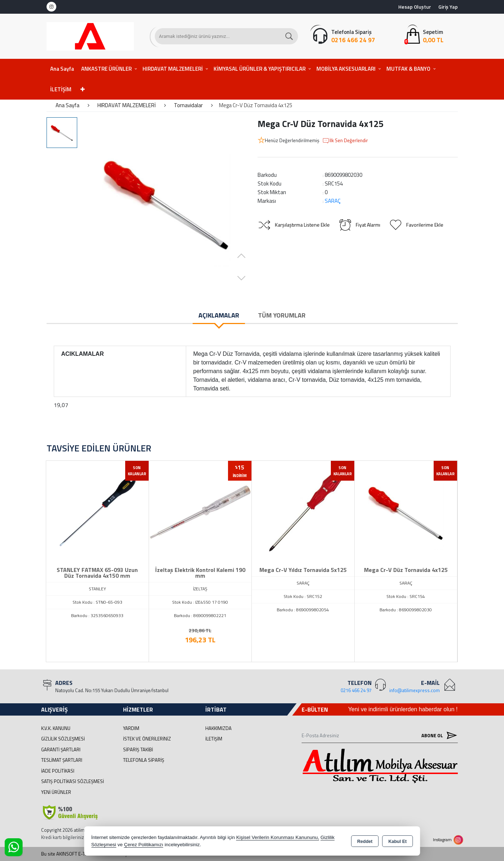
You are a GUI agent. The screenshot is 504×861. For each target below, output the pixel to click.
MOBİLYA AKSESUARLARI (346, 69)
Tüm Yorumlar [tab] (282, 315)
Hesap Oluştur (415, 7)
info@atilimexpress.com (415, 690)
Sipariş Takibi (138, 749)
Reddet (365, 842)
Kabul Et (397, 842)
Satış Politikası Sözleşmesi (73, 781)
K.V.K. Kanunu (56, 728)
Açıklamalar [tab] (219, 315)
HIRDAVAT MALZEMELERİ (173, 69)
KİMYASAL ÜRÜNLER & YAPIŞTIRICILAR (260, 69)
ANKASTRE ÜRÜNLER (106, 69)
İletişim (214, 739)
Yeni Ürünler (56, 792)
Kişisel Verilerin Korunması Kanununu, (278, 837)
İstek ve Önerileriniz (147, 739)
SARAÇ (333, 201)
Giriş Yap (448, 7)
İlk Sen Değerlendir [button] (345, 141)
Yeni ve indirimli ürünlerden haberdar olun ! (403, 709)
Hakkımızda (218, 728)
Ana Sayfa (62, 69)
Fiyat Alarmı (359, 225)
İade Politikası (58, 771)
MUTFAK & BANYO (408, 69)
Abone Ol (438, 735)
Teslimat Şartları (62, 760)
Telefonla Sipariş (144, 760)
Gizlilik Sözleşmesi (63, 739)
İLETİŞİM (61, 89)
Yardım (131, 728)
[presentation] (36, 552)
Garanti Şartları (61, 749)
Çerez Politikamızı (144, 845)
